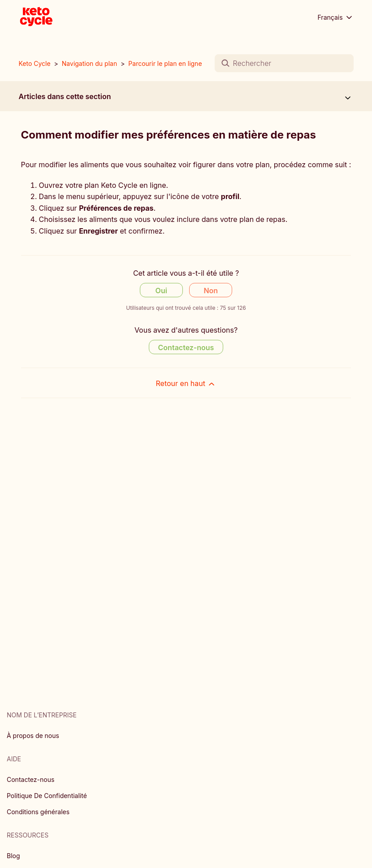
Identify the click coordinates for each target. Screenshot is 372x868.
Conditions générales (38, 812)
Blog (13, 856)
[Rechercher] (284, 63)
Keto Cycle (35, 63)
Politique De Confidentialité (47, 796)
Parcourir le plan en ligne (165, 63)
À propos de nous (33, 736)
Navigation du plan (89, 63)
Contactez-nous (30, 779)
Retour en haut (186, 384)
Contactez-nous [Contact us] (186, 347)
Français (336, 17)
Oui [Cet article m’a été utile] (161, 291)
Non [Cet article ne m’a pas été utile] (211, 291)
